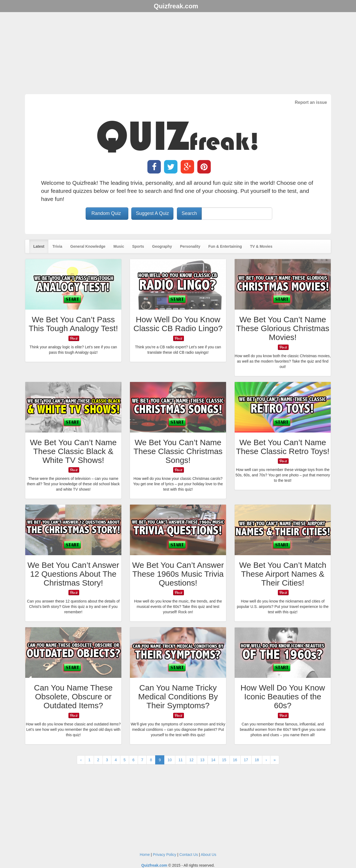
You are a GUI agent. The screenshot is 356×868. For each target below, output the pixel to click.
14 (213, 760)
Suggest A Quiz (152, 213)
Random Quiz (107, 213)
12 (191, 760)
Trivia (57, 246)
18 (257, 760)
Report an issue (311, 102)
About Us (209, 855)
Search (189, 213)
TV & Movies (261, 246)
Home (145, 855)
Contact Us (189, 855)
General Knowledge (88, 246)
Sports (138, 246)
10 (170, 760)
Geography (162, 246)
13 (202, 760)
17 (246, 760)
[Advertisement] (178, 54)
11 (181, 760)
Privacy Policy (164, 855)
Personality (190, 246)
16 (235, 760)
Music (119, 246)
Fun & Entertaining (225, 246)
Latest (39, 246)
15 (224, 760)
